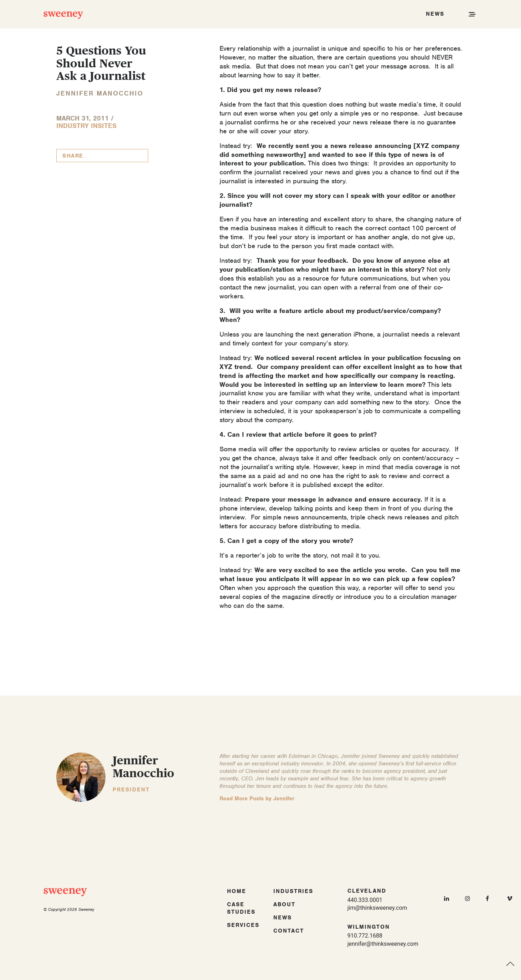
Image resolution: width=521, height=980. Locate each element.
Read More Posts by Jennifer (257, 799)
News (283, 918)
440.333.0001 (365, 900)
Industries (293, 891)
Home (237, 891)
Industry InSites (86, 126)
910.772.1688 (365, 936)
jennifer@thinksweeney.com (383, 944)
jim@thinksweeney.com (377, 908)
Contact (289, 931)
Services (243, 925)
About (284, 904)
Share (73, 156)
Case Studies (241, 908)
